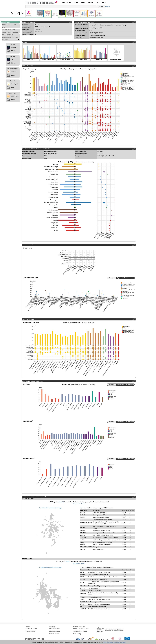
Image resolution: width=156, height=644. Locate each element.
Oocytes (55, 208)
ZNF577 (83, 515)
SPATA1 (83, 517)
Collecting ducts (53, 185)
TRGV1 (82, 540)
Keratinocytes (54, 200)
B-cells (56, 230)
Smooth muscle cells (52, 218)
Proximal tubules (53, 192)
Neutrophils (54, 220)
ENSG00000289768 (86, 523)
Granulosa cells (53, 197)
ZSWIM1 (83, 535)
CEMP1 (83, 549)
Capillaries (55, 215)
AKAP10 (83, 531)
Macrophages (54, 223)
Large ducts (54, 182)
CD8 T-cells (54, 228)
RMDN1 (83, 545)
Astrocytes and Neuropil (51, 167)
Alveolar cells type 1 (52, 177)
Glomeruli (55, 190)
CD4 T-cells (54, 225)
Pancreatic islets (53, 172)
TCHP (82, 520)
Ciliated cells (54, 174)
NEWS (83, 2)
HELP (104, 2)
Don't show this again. (120, 642)
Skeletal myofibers (52, 213)
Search (101, 7)
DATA (98, 2)
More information (108, 642)
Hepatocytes (54, 187)
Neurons (55, 164)
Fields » (107, 7)
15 (81, 508)
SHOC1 (83, 513)
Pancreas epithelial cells (51, 202)
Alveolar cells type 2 (52, 179)
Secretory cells (53, 205)
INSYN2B (83, 533)
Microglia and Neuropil (51, 169)
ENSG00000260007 (86, 547)
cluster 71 (61, 502)
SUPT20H (83, 538)
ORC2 (82, 542)
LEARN (91, 2)
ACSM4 (83, 527)
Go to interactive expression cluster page (50, 508)
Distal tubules (54, 195)
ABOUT (76, 2)
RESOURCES (66, 2)
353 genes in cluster (79, 504)
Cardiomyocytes (53, 210)
